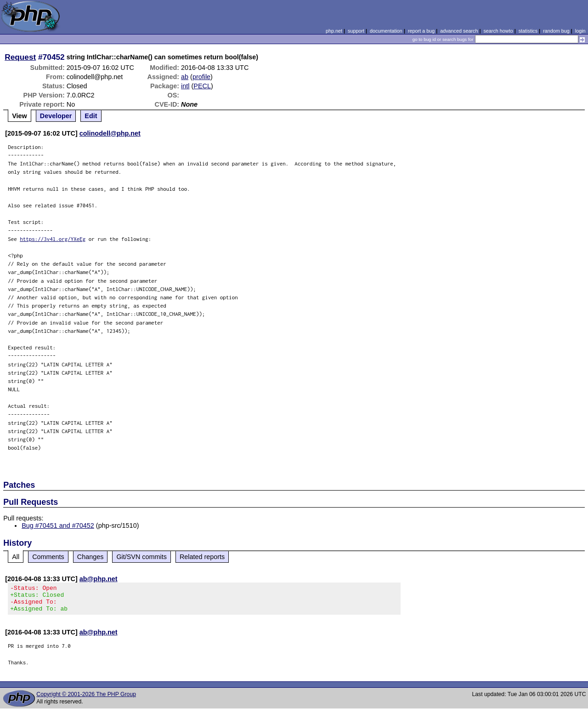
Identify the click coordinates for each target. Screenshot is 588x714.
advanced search (459, 31)
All (16, 557)
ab (185, 77)
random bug (556, 31)
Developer (56, 116)
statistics (528, 31)
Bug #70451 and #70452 (58, 526)
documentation (386, 31)
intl (185, 86)
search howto (498, 31)
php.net (334, 31)
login (580, 31)
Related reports (202, 557)
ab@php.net (99, 579)
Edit (91, 116)
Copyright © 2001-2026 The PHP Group (86, 700)
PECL (202, 86)
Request (20, 57)
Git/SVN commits (141, 557)
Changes (90, 557)
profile (201, 77)
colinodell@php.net (110, 133)
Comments (48, 557)
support (356, 31)
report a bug (421, 31)
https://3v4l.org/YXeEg (53, 239)
